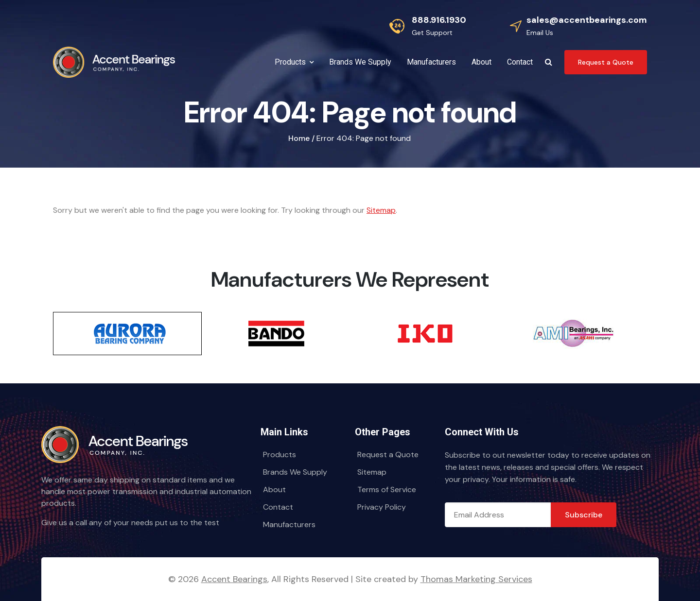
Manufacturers (289, 524)
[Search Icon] (549, 62)
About (274, 489)
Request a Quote (388, 455)
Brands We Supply (295, 472)
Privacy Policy (382, 507)
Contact (278, 507)
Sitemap (381, 210)
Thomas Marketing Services (476, 579)
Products (280, 455)
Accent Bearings (234, 579)
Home (299, 138)
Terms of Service (387, 489)
